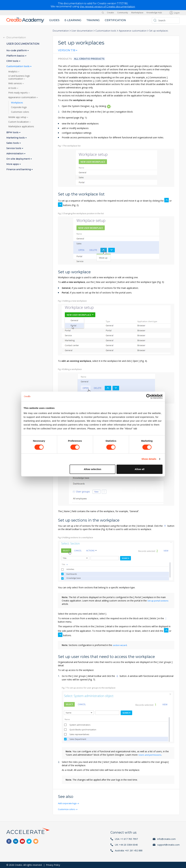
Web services (15, 83)
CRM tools (13, 61)
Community (123, 12)
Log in (177, 12)
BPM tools (13, 132)
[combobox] (68, 51)
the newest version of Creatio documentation (107, 6)
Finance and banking (19, 169)
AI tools (13, 88)
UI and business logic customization (19, 77)
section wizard (120, 645)
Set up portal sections (159, 600)
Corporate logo (19, 107)
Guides (54, 20)
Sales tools (13, 143)
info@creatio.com (166, 839)
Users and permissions (150, 755)
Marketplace (137, 12)
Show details (149, 459)
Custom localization (19, 122)
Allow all (140, 469)
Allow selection (93, 469)
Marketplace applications (21, 126)
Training (93, 20)
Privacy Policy (53, 865)
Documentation (61, 30)
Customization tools (106, 30)
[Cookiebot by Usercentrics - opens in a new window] (149, 396)
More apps (13, 164)
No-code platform (17, 50)
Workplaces (17, 102)
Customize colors (67, 809)
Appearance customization (133, 30)
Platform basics (16, 56)
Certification (115, 20)
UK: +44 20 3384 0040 (126, 845)
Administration (15, 153)
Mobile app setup (18, 117)
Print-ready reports (18, 93)
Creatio (110, 12)
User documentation (82, 30)
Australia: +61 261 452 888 (129, 850)
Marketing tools (16, 138)
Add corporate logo (68, 803)
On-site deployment (18, 159)
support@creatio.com (168, 845)
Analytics (13, 71)
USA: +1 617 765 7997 (126, 839)
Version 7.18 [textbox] (67, 50)
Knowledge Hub (154, 12)
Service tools (14, 148)
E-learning (73, 20)
